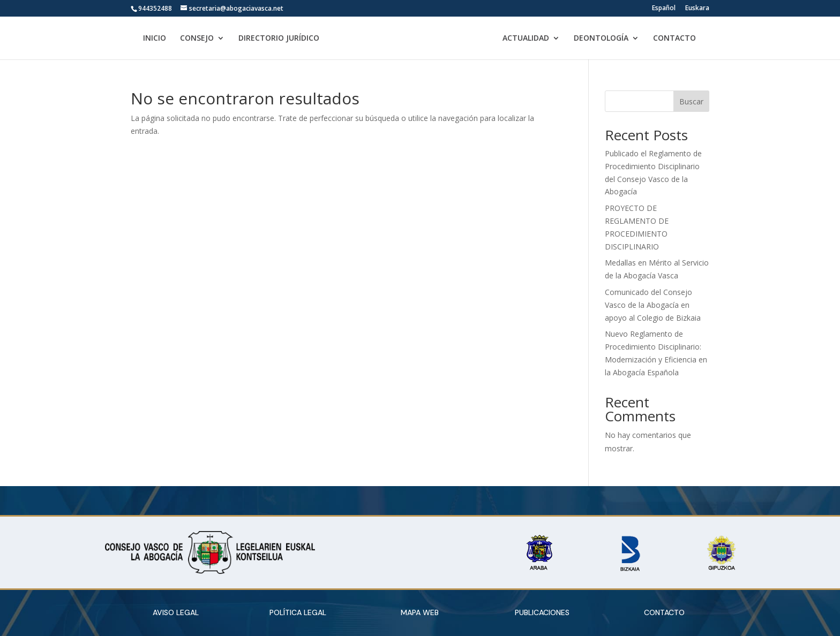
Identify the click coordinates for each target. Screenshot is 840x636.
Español (664, 9)
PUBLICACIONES (542, 612)
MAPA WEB (420, 612)
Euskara (697, 9)
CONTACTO (679, 39)
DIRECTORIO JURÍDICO (274, 39)
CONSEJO (192, 39)
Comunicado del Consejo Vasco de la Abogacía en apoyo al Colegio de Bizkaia (653, 305)
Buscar (691, 101)
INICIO (150, 39)
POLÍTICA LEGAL (298, 612)
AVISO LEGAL (176, 612)
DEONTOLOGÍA (606, 39)
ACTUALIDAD (531, 39)
